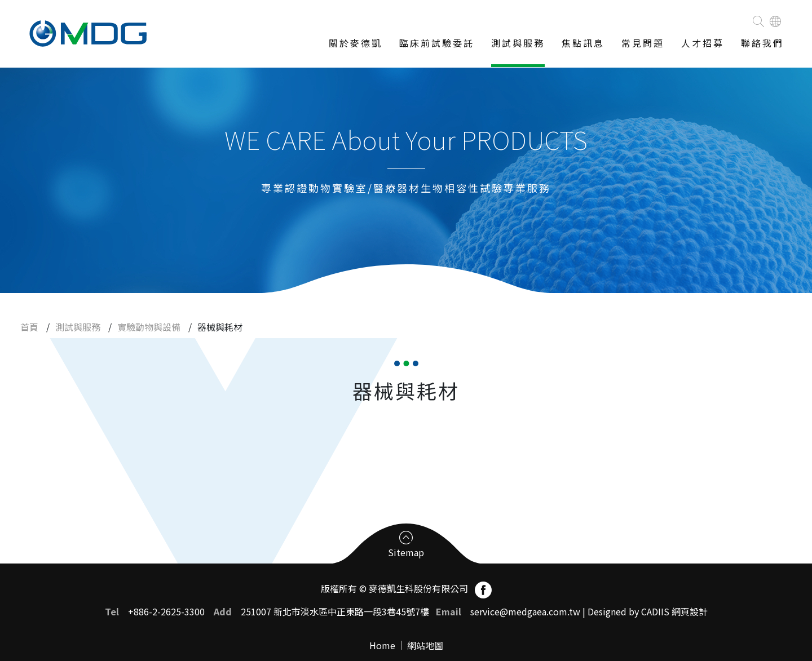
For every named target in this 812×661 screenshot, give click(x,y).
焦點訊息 (583, 43)
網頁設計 (690, 611)
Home (382, 645)
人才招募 (703, 43)
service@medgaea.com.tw (525, 611)
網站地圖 (425, 645)
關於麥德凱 (356, 43)
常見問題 (643, 43)
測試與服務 (518, 43)
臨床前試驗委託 (437, 43)
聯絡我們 (762, 43)
